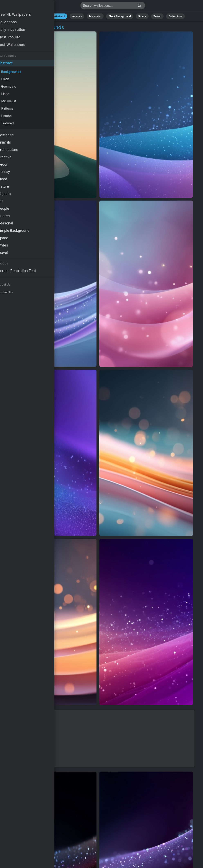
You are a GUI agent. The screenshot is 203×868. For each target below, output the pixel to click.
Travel (157, 16)
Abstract (59, 16)
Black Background (120, 16)
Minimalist (95, 16)
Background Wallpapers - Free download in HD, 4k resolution (25, 7)
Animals (77, 16)
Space (142, 16)
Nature (43, 16)
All (30, 16)
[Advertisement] (98, 739)
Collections (175, 16)
